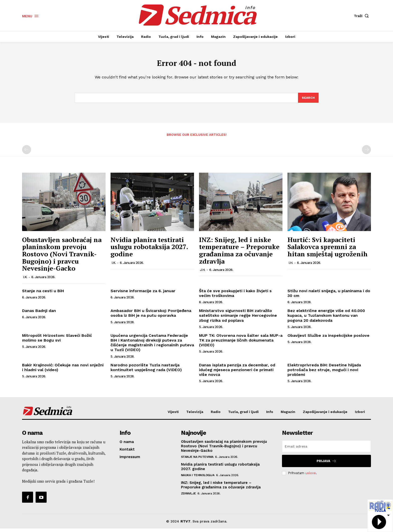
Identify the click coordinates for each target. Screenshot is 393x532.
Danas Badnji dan (39, 314)
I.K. (25, 281)
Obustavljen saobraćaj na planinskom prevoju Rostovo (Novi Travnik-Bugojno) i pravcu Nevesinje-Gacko (62, 257)
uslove (311, 476)
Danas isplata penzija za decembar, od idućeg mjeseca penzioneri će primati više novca (237, 373)
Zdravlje (188, 497)
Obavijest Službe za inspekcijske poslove (328, 339)
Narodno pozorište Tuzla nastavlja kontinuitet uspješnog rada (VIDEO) (146, 371)
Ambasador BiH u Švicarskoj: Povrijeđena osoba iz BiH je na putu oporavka (151, 316)
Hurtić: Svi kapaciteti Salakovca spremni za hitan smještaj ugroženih (328, 250)
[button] (362, 16)
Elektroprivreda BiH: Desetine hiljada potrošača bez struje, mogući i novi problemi (324, 373)
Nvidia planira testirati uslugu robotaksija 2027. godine (149, 250)
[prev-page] (27, 153)
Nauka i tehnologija (198, 479)
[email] (326, 450)
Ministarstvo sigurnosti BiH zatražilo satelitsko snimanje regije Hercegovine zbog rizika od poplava (238, 319)
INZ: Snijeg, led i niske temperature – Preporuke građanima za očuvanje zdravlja (239, 254)
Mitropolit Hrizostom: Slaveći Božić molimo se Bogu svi (57, 341)
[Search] (308, 101)
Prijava (326, 464)
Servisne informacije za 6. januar (143, 294)
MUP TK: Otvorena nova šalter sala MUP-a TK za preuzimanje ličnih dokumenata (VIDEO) (241, 344)
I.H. (291, 266)
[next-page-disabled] (366, 153)
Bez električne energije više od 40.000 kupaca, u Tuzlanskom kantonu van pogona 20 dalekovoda (326, 319)
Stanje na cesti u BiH (43, 294)
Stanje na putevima (197, 460)
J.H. (203, 273)
